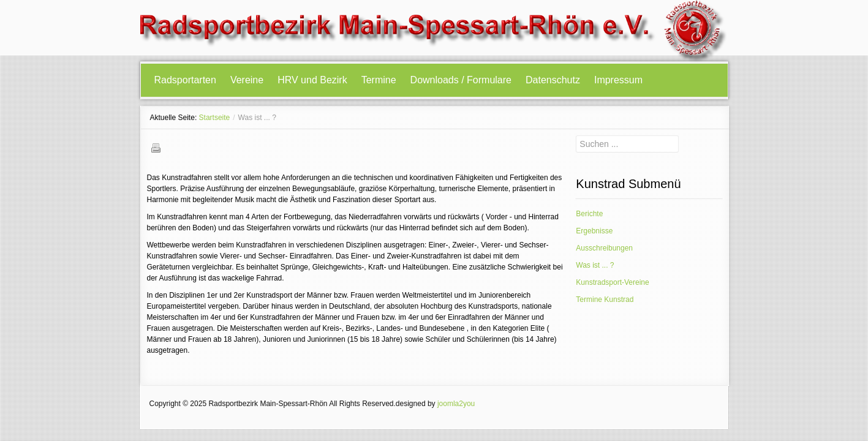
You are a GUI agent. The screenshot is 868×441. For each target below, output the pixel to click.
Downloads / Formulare (461, 80)
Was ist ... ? (595, 265)
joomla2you (456, 404)
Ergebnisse (594, 231)
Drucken (156, 148)
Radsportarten (185, 80)
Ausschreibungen (604, 248)
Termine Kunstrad (605, 300)
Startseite (215, 118)
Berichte (589, 214)
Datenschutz (553, 80)
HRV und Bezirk (312, 80)
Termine (379, 80)
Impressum (618, 80)
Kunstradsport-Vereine (612, 282)
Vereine (247, 80)
